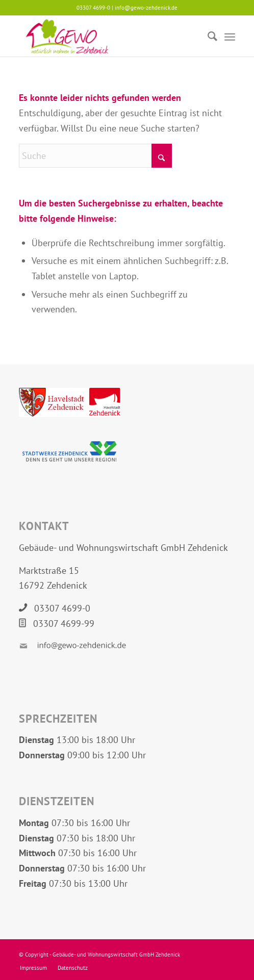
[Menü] (230, 36)
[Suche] (207, 36)
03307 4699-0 (62, 608)
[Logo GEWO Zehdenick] (105, 36)
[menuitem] (207, 36)
